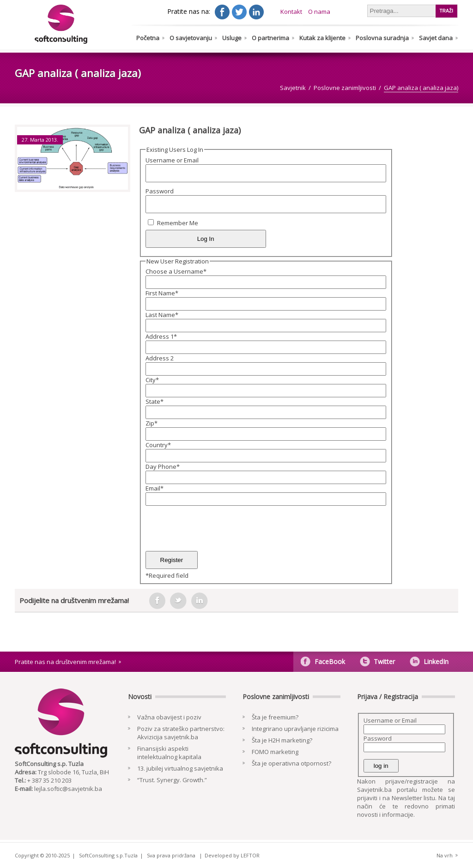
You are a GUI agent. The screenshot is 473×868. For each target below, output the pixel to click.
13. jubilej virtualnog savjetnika (180, 768)
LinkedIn (436, 661)
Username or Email (172, 160)
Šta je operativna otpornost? (291, 763)
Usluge (232, 38)
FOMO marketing (275, 752)
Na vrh (445, 855)
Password (160, 191)
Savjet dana (436, 38)
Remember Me (178, 223)
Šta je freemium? (275, 717)
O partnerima (270, 38)
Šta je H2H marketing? (282, 740)
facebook (157, 601)
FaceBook (330, 661)
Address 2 (160, 358)
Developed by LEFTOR (232, 855)
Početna (148, 38)
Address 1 (161, 336)
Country (158, 445)
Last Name (162, 315)
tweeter (178, 601)
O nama (319, 12)
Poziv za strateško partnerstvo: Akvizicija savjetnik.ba (181, 733)
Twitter (384, 661)
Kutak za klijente (322, 38)
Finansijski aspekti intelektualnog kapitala (169, 753)
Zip (152, 423)
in (200, 601)
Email (155, 488)
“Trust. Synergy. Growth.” (172, 780)
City (152, 380)
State (155, 401)
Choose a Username (176, 271)
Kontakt (291, 12)
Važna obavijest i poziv (169, 717)
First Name (162, 293)
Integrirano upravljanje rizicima (295, 729)
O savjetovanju (191, 38)
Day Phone (163, 467)
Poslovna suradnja (382, 38)
